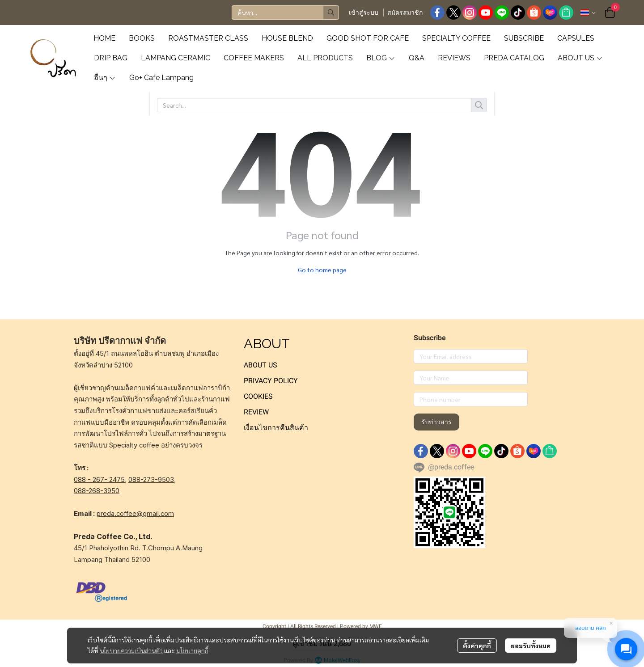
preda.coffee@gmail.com (135, 513)
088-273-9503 (151, 479)
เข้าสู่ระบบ (364, 13)
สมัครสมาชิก (405, 13)
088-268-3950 (97, 491)
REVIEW (256, 412)
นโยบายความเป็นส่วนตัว (131, 650)
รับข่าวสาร (436, 422)
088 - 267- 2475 (99, 479)
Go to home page (322, 270)
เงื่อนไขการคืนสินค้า (276, 428)
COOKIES (258, 396)
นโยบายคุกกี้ (192, 650)
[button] (285, 13)
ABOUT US (261, 365)
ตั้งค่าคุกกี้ (477, 646)
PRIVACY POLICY (271, 381)
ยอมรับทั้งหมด (531, 646)
